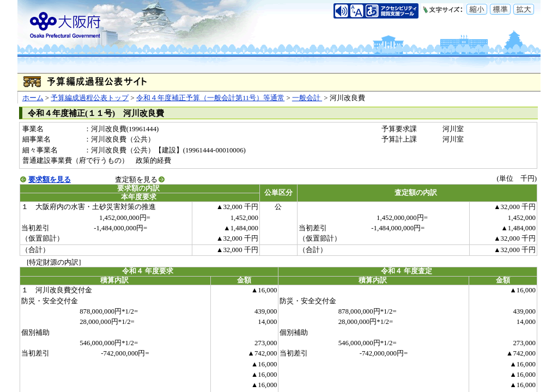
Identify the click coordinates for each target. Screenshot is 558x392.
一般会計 (307, 98)
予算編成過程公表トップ (90, 98)
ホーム (33, 98)
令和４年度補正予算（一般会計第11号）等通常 (210, 98)
